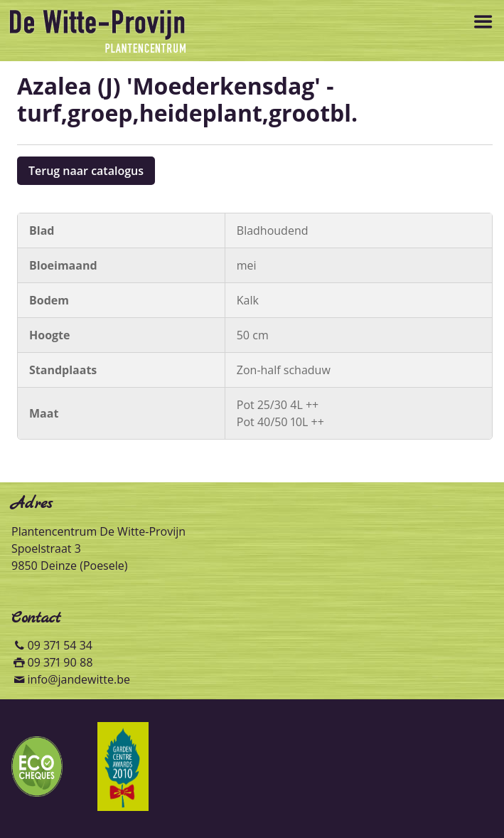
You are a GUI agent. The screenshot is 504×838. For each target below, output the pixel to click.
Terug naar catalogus (86, 171)
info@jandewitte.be (79, 679)
